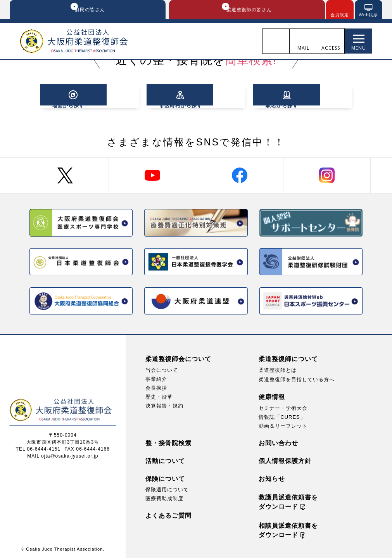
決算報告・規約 (164, 405)
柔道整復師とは (278, 369)
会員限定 (340, 15)
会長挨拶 (156, 387)
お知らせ (272, 478)
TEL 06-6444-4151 (38, 447)
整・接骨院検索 (168, 442)
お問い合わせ (278, 442)
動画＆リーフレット (283, 425)
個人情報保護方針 (285, 460)
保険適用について (167, 488)
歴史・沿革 (159, 396)
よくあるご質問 (168, 514)
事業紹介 (156, 378)
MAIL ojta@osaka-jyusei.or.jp (63, 454)
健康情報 (272, 396)
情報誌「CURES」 (282, 416)
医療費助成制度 (164, 497)
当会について (162, 369)
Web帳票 (368, 15)
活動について (165, 460)
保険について (165, 478)
